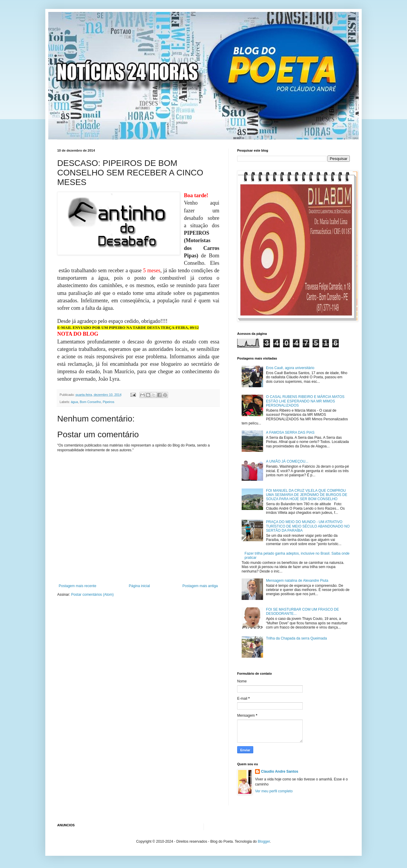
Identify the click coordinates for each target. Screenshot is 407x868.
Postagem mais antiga (200, 586)
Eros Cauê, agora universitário (290, 368)
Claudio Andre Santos (280, 771)
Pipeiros (109, 402)
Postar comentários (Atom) (93, 595)
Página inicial (139, 586)
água (74, 402)
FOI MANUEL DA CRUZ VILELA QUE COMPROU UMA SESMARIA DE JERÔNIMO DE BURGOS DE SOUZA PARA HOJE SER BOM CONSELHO (307, 495)
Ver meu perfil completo (274, 791)
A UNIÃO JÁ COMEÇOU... (287, 461)
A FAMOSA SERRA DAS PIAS (290, 433)
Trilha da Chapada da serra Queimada (296, 638)
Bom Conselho (90, 402)
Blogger (264, 841)
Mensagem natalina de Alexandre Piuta (297, 581)
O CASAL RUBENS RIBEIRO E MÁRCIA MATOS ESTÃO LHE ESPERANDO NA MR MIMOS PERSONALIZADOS (305, 401)
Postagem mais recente (77, 586)
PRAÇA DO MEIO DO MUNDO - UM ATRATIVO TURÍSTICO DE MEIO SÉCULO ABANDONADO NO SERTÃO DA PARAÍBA (308, 526)
